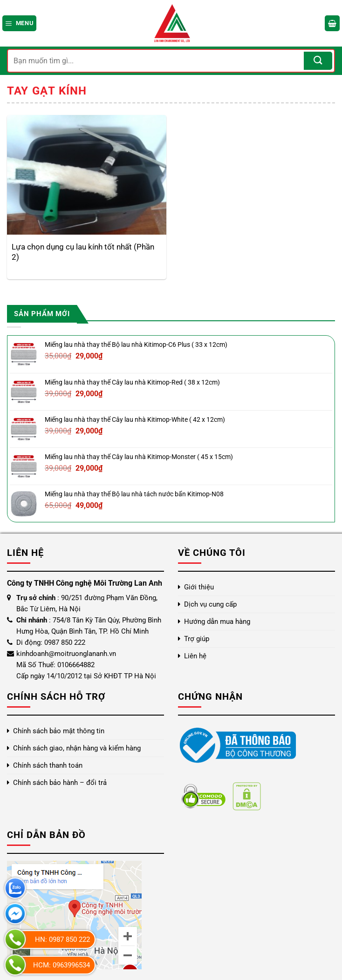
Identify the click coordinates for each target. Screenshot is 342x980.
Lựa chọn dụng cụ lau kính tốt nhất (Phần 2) (83, 252)
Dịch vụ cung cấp (210, 604)
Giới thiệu (199, 587)
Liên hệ (195, 656)
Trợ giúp (197, 639)
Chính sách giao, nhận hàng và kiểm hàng (77, 748)
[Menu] (19, 23)
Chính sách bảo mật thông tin (59, 731)
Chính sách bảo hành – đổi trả (60, 783)
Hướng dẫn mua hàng (217, 622)
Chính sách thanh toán (48, 765)
